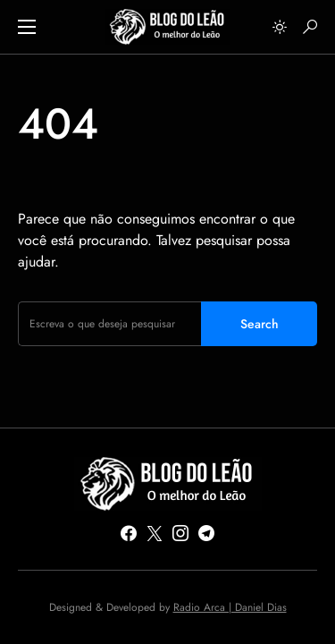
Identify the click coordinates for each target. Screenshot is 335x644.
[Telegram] (206, 533)
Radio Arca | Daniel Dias (230, 607)
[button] (27, 27)
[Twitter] (155, 533)
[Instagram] (180, 533)
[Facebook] (129, 533)
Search (260, 324)
